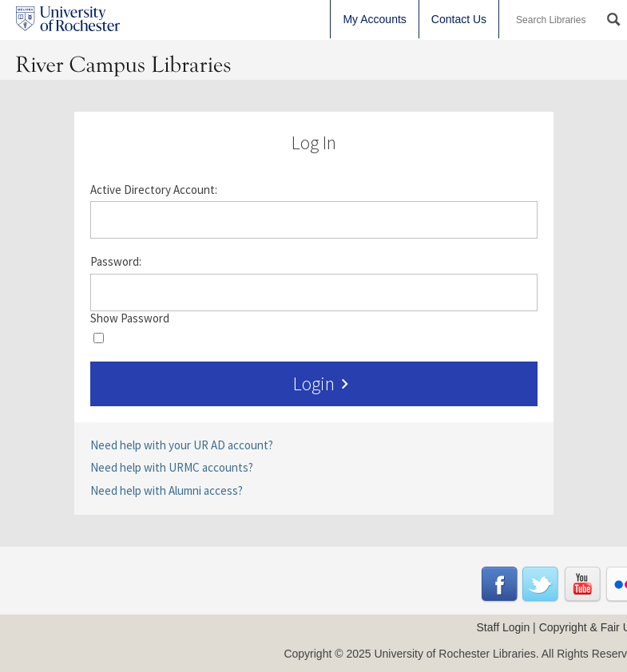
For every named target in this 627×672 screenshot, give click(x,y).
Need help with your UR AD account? (182, 445)
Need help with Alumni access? (167, 490)
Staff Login (504, 627)
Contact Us (459, 19)
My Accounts (374, 19)
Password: (116, 262)
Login (324, 384)
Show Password (130, 318)
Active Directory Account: (154, 190)
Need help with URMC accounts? (172, 467)
